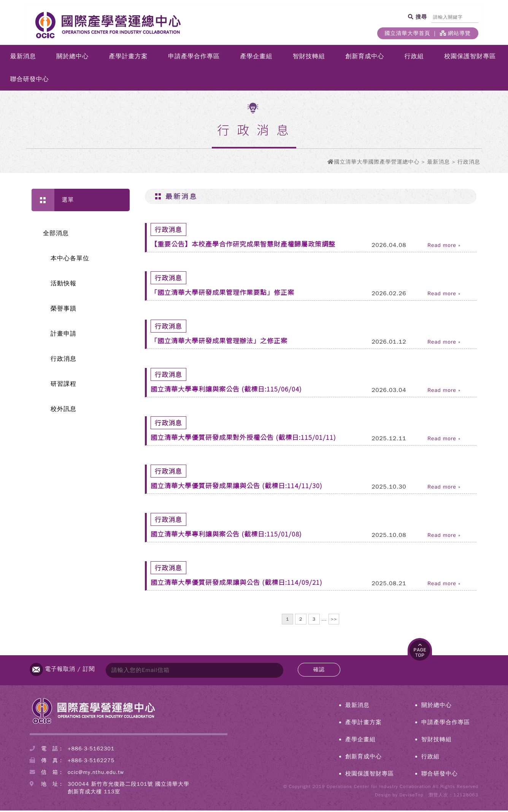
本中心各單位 (70, 260)
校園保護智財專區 (470, 58)
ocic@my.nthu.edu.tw (96, 774)
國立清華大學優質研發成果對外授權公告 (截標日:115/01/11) (243, 439)
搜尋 (420, 17)
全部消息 (56, 235)
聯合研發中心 (30, 81)
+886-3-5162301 (91, 750)
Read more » (444, 247)
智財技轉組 (309, 58)
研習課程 (63, 385)
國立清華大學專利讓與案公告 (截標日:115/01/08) (226, 535)
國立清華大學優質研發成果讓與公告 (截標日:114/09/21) (237, 584)
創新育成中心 (365, 58)
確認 (319, 671)
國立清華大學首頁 (408, 33)
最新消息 (23, 58)
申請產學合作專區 (194, 58)
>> (334, 621)
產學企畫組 (256, 58)
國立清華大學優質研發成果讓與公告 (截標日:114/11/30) (237, 487)
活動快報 (63, 285)
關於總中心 (72, 58)
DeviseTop (411, 796)
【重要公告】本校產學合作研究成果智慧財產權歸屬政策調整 (243, 245)
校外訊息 (63, 411)
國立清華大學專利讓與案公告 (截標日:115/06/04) (226, 390)
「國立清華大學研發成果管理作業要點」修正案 (222, 294)
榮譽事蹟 (63, 310)
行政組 (414, 58)
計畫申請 (63, 335)
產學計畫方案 (129, 58)
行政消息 (63, 360)
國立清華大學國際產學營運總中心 (377, 163)
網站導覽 (455, 33)
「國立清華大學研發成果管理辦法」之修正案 (219, 342)
